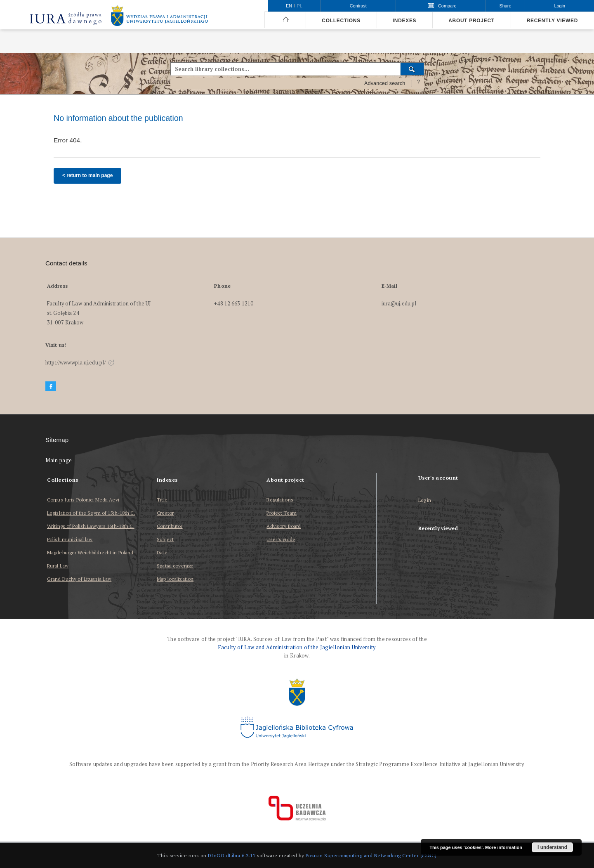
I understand (552, 847)
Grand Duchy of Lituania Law (79, 579)
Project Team (281, 513)
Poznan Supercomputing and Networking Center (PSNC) (371, 855)
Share (506, 6)
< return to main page (87, 175)
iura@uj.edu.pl (399, 304)
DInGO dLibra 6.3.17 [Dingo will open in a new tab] (232, 855)
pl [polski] (300, 6)
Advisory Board (284, 526)
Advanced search (385, 83)
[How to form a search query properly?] (419, 83)
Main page (59, 460)
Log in (425, 500)
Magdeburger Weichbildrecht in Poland (90, 552)
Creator (165, 513)
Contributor (170, 526)
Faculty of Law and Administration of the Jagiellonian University (297, 647)
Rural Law (58, 566)
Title (162, 500)
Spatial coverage (175, 566)
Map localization (175, 579)
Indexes (404, 21)
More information (504, 847)
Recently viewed (552, 21)
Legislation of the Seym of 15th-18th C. (91, 513)
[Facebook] (51, 387)
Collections (341, 21)
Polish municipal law (70, 539)
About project (471, 21)
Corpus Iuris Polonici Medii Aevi (83, 500)
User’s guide (281, 539)
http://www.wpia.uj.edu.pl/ (80, 363)
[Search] (412, 69)
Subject (165, 539)
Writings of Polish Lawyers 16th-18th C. (91, 526)
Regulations (280, 500)
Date (162, 552)
